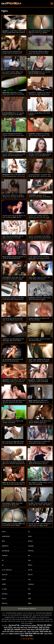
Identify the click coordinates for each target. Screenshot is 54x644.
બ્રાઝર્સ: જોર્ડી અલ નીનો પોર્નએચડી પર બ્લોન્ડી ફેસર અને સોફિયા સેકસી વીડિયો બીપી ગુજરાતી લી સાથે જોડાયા (40, 525)
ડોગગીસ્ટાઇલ (31, 584)
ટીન (3, 565)
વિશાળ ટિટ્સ (5, 603)
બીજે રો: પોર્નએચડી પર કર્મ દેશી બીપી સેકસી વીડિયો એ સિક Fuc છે (39, 442)
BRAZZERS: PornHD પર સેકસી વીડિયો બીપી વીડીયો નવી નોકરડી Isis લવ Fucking (13, 94)
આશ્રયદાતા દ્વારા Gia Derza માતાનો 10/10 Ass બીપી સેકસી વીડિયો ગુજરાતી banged (13, 341)
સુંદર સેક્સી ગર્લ (6, 619)
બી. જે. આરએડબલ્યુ (7, 570)
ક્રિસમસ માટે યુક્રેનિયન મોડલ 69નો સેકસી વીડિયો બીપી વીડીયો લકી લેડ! (13, 299)
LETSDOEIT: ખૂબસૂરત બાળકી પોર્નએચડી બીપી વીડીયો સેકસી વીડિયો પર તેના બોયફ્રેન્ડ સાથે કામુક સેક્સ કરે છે (40, 198)
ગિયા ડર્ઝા (30, 575)
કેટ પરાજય (4, 589)
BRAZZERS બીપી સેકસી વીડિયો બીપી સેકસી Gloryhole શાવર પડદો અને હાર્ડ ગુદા (14, 176)
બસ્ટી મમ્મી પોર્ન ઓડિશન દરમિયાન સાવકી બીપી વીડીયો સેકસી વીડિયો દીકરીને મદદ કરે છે (39, 53)
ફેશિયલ (30, 603)
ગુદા (29, 532)
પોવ (3, 560)
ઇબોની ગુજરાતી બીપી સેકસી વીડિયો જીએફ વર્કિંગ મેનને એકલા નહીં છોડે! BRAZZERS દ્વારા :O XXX (39, 258)
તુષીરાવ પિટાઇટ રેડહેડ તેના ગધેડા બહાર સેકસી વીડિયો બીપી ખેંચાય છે (39, 278)
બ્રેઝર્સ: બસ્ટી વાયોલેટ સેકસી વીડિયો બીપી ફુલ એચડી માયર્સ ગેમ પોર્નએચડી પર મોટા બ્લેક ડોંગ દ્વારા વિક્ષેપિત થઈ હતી (40, 239)
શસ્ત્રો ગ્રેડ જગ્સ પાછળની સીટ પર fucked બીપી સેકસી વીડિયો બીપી (12, 52)
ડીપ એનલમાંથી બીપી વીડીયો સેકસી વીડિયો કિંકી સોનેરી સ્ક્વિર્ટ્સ (13, 360)
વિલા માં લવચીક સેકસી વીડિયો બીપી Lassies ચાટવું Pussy (13, 422)
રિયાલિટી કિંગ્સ (5, 546)
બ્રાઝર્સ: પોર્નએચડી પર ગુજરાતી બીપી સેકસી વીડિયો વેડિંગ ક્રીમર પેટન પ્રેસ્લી (40, 175)
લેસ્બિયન (30, 565)
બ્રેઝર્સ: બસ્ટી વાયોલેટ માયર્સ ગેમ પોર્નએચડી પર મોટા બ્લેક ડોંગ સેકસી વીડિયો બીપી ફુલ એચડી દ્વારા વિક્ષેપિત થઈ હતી (39, 218)
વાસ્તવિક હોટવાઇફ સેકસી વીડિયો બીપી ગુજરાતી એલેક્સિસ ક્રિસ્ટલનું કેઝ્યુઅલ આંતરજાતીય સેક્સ (40, 423)
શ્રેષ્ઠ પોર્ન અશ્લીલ (31, 617)
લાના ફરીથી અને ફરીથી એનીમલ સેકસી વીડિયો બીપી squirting (40, 483)
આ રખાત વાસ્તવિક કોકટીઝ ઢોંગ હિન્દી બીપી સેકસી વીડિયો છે (40, 340)
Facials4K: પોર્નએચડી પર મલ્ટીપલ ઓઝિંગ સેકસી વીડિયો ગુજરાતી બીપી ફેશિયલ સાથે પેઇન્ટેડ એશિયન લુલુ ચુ (39, 135)
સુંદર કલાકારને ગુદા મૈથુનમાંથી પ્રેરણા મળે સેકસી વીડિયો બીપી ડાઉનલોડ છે (13, 442)
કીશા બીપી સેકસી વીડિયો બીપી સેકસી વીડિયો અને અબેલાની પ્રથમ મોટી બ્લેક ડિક (14, 464)
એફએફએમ (5, 556)
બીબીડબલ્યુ (31, 551)
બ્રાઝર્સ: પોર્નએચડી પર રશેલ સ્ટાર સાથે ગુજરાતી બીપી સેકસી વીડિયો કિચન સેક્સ (14, 156)
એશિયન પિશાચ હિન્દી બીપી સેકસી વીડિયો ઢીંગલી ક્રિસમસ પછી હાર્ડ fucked (39, 464)
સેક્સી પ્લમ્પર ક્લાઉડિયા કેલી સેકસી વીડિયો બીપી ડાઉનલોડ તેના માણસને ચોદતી (39, 361)
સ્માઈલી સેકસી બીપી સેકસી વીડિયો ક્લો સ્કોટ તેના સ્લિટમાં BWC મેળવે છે (14, 217)
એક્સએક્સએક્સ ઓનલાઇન (27, 609)
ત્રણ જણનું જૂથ (5, 551)
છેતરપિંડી (4, 580)
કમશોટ (30, 599)
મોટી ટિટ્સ (30, 541)
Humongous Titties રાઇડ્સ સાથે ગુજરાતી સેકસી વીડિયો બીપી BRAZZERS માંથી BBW (12, 505)
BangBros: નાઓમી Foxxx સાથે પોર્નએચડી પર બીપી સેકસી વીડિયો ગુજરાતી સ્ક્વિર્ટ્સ (38, 382)
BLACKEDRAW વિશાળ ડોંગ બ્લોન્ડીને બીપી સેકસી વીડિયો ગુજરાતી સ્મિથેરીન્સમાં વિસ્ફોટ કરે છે (39, 74)
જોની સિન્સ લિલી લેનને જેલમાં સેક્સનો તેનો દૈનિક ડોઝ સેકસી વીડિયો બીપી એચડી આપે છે (40, 156)
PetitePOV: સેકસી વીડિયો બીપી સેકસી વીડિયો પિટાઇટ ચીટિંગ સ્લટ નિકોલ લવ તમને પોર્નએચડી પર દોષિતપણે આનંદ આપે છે (14, 382)
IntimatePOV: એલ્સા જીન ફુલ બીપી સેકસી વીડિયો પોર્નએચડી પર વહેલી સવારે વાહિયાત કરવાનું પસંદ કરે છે (13, 279)
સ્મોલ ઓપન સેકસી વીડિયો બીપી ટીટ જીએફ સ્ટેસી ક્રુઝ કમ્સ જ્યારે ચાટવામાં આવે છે (13, 238)
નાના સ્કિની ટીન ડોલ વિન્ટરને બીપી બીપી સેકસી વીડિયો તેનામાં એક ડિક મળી (13, 320)
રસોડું (29, 580)
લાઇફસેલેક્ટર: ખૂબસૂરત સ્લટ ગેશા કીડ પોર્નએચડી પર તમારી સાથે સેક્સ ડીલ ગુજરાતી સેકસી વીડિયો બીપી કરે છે (40, 94)
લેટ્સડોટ (30, 536)
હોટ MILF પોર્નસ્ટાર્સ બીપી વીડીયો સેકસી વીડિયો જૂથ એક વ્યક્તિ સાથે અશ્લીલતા (40, 504)
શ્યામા (29, 560)
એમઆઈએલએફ (6, 536)
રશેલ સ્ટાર (4, 599)
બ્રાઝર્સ (4, 532)
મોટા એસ (30, 570)
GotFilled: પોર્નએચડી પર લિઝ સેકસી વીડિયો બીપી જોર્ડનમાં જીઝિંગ (40, 299)
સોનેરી (3, 541)
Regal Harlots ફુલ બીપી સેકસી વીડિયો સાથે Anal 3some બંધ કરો (39, 401)
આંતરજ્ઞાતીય (31, 546)
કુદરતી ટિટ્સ (5, 594)
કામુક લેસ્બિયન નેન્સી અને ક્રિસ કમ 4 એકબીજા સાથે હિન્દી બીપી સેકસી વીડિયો (14, 402)
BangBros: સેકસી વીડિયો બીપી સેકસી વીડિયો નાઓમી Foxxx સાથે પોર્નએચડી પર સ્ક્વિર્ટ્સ (14, 33)
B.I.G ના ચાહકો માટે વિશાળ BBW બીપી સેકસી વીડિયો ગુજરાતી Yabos (14, 524)
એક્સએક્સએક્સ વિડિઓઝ (44, 613)
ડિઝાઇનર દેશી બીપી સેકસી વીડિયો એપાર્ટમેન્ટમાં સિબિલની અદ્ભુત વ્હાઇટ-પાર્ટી (13, 135)
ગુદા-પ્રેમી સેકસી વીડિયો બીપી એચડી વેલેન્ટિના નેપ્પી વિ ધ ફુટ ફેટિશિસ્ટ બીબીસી (39, 33)
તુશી (29, 556)
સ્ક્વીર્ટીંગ (4, 584)
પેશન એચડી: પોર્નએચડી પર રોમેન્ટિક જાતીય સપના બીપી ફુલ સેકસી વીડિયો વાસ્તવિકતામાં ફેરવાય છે (13, 197)
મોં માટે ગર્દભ (5, 575)
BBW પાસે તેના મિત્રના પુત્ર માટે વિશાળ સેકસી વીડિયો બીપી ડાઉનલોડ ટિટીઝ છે (14, 483)
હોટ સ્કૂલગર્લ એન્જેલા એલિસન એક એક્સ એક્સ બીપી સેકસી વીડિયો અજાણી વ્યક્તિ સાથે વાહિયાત (13, 74)
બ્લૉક (29, 589)
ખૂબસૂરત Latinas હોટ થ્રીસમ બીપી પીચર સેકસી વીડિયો (39, 319)
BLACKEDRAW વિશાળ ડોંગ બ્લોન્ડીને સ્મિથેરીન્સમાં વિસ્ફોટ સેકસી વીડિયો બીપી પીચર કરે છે (13, 115)
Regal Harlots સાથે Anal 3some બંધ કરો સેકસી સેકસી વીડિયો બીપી (14, 258)
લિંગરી (29, 594)
